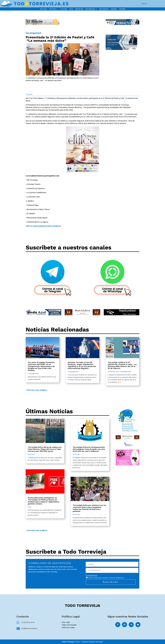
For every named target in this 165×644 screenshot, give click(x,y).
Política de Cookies (68, 628)
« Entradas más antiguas (36, 390)
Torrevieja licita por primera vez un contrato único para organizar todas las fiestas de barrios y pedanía (89, 508)
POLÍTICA (53, 9)
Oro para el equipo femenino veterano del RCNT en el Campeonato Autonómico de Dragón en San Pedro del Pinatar (41, 366)
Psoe (30, 507)
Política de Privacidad (100, 578)
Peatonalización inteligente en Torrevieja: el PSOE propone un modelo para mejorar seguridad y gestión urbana (43, 501)
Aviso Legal (66, 622)
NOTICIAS (43, 9)
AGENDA (114, 9)
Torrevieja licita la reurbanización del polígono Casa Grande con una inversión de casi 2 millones (89, 449)
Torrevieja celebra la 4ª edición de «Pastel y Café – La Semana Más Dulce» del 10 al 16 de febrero (122, 365)
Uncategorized (33, 33)
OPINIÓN (122, 9)
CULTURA (64, 9)
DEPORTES (79, 9)
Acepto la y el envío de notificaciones (105, 578)
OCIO (71, 9)
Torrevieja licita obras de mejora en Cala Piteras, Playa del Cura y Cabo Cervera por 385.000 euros (45, 449)
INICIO (144, 4)
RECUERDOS (104, 9)
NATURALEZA (90, 9)
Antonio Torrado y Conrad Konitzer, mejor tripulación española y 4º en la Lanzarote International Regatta (82, 365)
